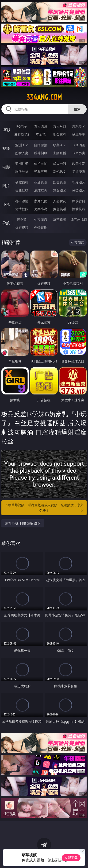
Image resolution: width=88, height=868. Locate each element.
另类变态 (79, 172)
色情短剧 (41, 228)
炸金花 (41, 134)
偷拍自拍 (41, 164)
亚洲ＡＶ (22, 145)
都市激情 (22, 201)
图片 (6, 186)
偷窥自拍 (22, 182)
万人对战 (60, 126)
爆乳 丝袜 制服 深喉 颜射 (23, 523)
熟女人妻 (22, 153)
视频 (6, 148)
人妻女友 (60, 201)
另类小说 (41, 209)
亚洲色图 (41, 182)
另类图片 (79, 190)
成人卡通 (60, 164)
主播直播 (60, 153)
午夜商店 (41, 220)
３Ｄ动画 (79, 145)
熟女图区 (60, 190)
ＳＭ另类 (79, 153)
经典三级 (41, 172)
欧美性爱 (79, 164)
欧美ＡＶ (60, 145)
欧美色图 (60, 182)
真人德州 (41, 126)
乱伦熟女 (60, 172)
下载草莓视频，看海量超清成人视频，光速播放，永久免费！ (45, 508)
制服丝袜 (22, 172)
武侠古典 (79, 201)
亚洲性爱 (22, 164)
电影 (6, 167)
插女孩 (22, 220)
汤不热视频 (79, 220)
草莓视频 (60, 220)
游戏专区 (79, 126)
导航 (6, 223)
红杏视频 (22, 228)
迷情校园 (22, 209)
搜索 (77, 109)
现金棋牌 (60, 134)
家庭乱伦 (41, 201)
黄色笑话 (60, 209)
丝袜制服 (41, 153)
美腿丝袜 (22, 190)
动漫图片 (79, 182)
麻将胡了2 (22, 134)
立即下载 (71, 858)
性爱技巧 (79, 209)
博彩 (6, 130)
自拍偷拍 (41, 145)
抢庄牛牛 (79, 134)
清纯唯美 (41, 190)
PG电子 (22, 126)
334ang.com (44, 97)
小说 (6, 204)
